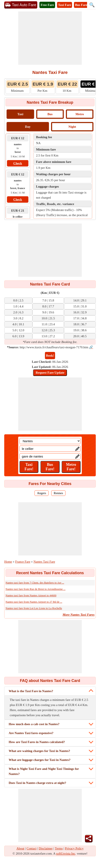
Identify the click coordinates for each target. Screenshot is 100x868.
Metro (80, 114)
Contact (32, 848)
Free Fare (47, 5)
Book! (50, 356)
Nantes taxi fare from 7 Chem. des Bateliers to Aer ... (35, 583)
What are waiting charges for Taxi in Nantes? (39, 751)
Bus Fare (81, 5)
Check (18, 163)
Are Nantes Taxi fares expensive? (31, 733)
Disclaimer (46, 848)
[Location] (50, 441)
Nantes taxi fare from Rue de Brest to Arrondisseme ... (35, 589)
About (21, 848)
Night (72, 127)
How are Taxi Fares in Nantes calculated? (37, 742)
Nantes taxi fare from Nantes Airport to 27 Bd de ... (34, 602)
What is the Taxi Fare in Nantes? (31, 691)
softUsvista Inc (66, 854)
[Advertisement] (50, 38)
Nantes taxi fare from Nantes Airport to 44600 (31, 595)
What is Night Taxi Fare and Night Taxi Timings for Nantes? (44, 771)
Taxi (20, 114)
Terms (59, 848)
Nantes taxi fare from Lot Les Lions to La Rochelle (34, 608)
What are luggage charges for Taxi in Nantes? (40, 760)
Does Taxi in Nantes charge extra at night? (37, 783)
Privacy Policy (74, 848)
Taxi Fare (65, 5)
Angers (41, 493)
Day (28, 127)
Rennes (58, 493)
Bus (50, 114)
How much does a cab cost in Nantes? (34, 724)
